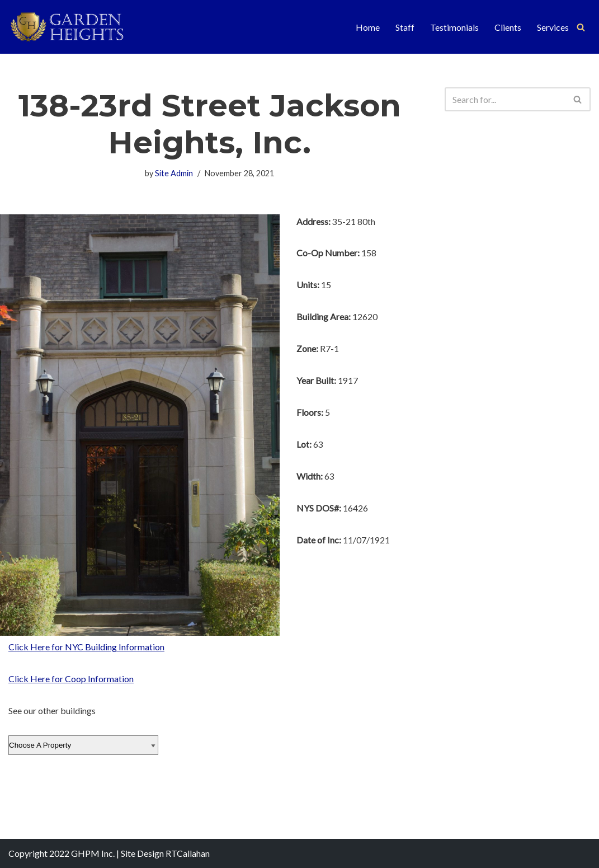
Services (553, 27)
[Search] (581, 27)
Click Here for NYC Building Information (86, 647)
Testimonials (454, 27)
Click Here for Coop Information (71, 679)
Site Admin (174, 173)
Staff (405, 27)
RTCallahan (188, 854)
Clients (508, 27)
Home (368, 27)
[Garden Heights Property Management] (76, 27)
